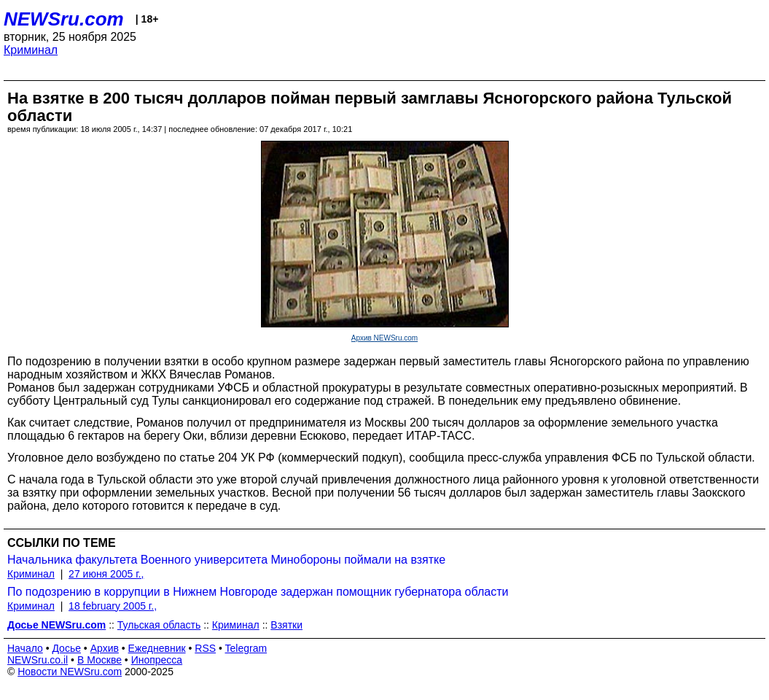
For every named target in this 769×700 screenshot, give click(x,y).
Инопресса (157, 660)
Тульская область (159, 625)
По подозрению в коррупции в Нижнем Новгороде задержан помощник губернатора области (258, 592)
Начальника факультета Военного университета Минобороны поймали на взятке (226, 560)
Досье (66, 648)
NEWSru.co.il (38, 660)
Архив (105, 648)
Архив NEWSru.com (384, 338)
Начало (25, 648)
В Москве (99, 660)
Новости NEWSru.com (70, 672)
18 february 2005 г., (113, 606)
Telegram (246, 648)
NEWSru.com (64, 19)
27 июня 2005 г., (106, 574)
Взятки (286, 625)
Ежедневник (157, 648)
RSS (205, 648)
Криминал (31, 50)
